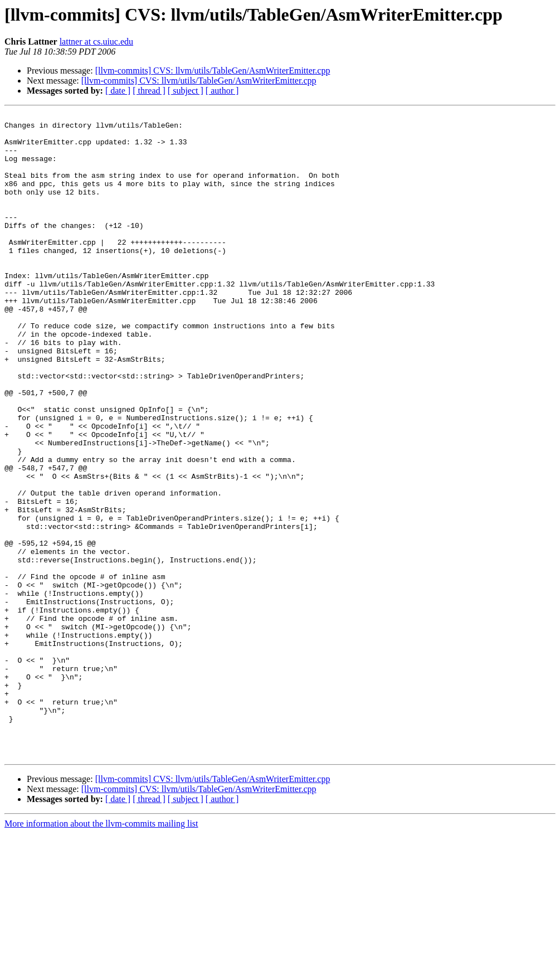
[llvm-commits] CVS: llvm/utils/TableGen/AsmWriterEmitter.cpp (213, 71)
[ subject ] (186, 91)
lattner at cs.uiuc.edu (96, 42)
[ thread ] (149, 91)
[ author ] (222, 91)
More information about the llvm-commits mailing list (101, 952)
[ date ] (118, 91)
